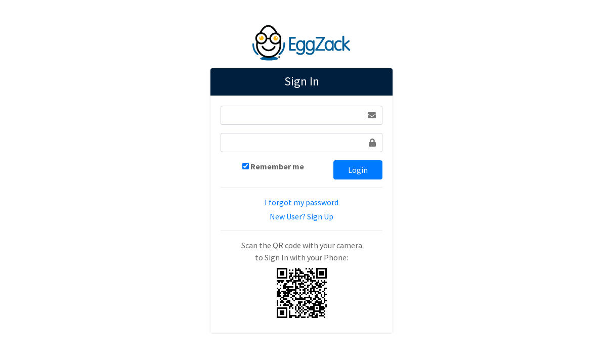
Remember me (277, 166)
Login (358, 170)
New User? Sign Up (301, 216)
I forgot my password (301, 202)
